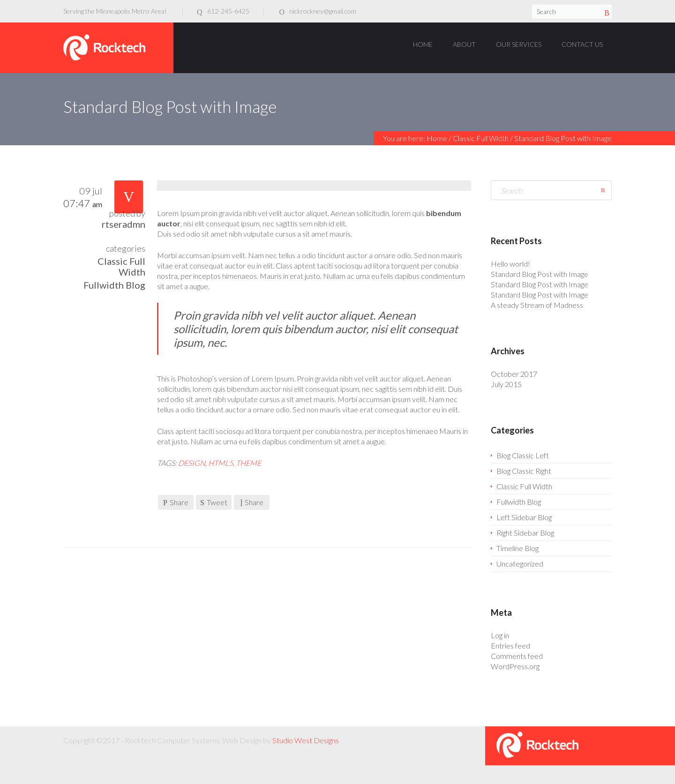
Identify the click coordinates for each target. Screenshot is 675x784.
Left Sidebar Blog (524, 517)
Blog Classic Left (523, 455)
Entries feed (510, 646)
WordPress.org (515, 666)
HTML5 (221, 463)
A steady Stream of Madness (537, 305)
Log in (500, 635)
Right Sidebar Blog (525, 533)
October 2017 (514, 374)
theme (248, 463)
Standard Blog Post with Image (540, 274)
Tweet (214, 502)
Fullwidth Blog (114, 285)
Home (437, 138)
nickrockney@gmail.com (323, 11)
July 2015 (506, 384)
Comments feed (517, 656)
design (192, 463)
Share (176, 502)
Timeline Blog (517, 548)
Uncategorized (520, 564)
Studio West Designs (306, 740)
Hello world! (510, 264)
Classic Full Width (481, 138)
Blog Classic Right (524, 471)
